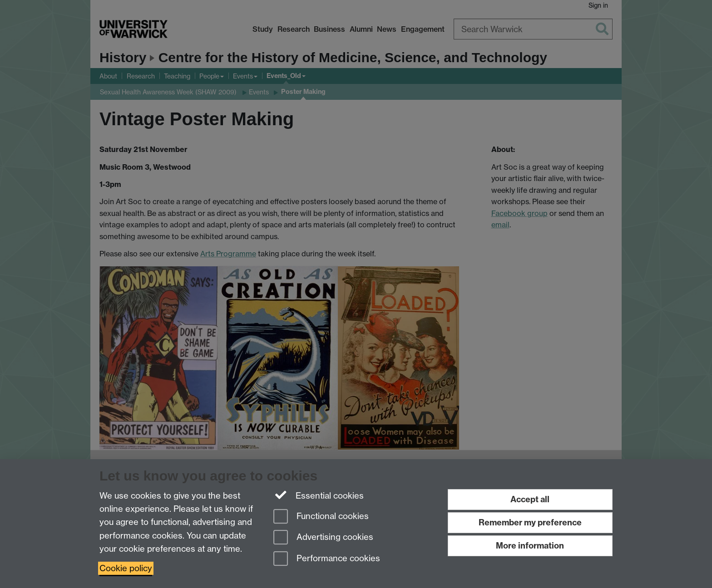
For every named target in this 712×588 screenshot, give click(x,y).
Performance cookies (327, 559)
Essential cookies (319, 495)
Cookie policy (126, 568)
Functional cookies (321, 517)
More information (530, 546)
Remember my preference (530, 522)
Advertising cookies (323, 538)
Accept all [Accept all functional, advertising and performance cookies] (530, 499)
